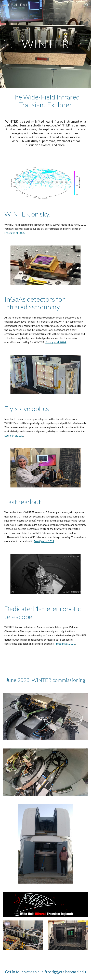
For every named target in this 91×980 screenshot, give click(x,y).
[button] (4, 5)
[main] (45, 44)
